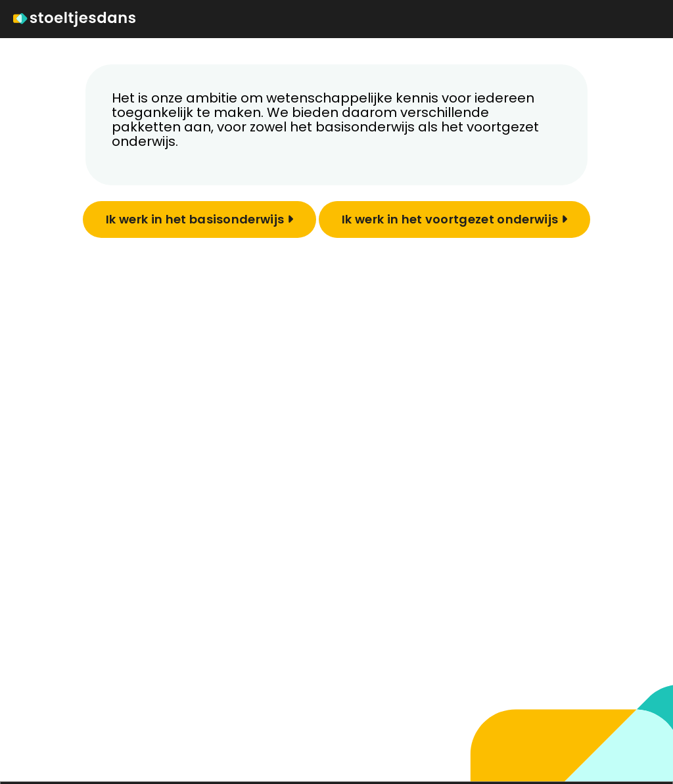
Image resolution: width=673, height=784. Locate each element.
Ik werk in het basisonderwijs (199, 219)
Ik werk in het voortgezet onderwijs (454, 219)
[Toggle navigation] (652, 19)
